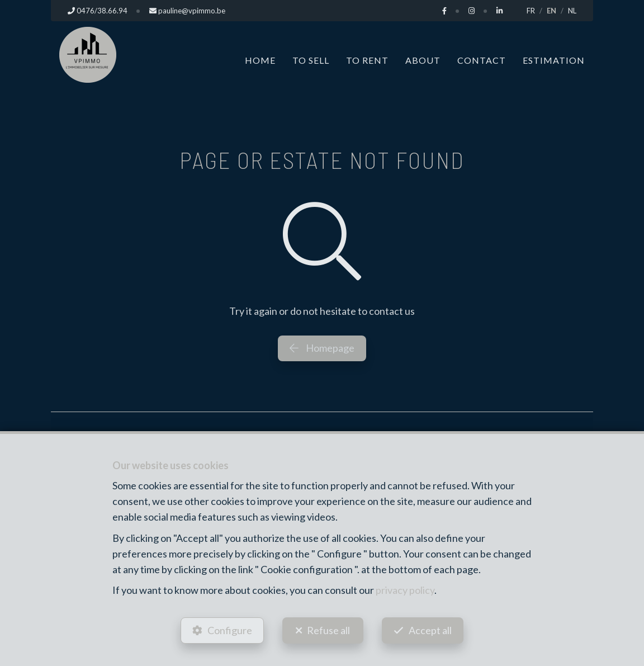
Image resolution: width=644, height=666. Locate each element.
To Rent (367, 60)
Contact (482, 60)
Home (260, 60)
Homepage (322, 348)
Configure (230, 630)
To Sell (311, 60)
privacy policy (405, 590)
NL (572, 11)
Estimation (554, 60)
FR (531, 11)
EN (551, 11)
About (423, 60)
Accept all (430, 630)
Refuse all (328, 630)
